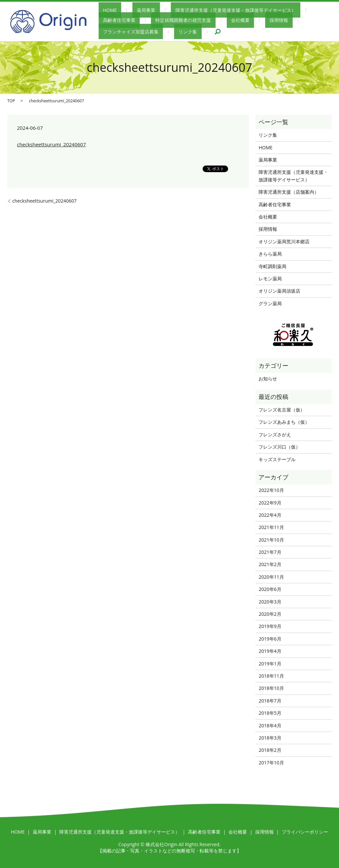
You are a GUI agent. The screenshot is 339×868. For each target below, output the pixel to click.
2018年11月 (271, 676)
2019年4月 (270, 651)
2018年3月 (270, 738)
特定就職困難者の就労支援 (126, 20)
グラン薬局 (270, 303)
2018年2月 (270, 750)
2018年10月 (271, 688)
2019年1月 (270, 664)
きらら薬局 (270, 254)
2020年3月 (270, 602)
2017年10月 (271, 763)
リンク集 (301, 20)
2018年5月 (270, 713)
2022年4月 (270, 515)
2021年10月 (271, 540)
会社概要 (174, 20)
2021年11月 (271, 527)
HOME (106, 10)
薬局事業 (133, 10)
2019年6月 (270, 639)
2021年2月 (270, 564)
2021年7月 (270, 552)
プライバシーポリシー (305, 832)
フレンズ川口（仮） (279, 447)
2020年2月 (270, 614)
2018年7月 (270, 701)
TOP (11, 101)
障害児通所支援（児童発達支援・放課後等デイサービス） (213, 10)
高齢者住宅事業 (301, 10)
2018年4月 (270, 725)
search (104, 31)
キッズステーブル (277, 459)
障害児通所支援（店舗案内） (289, 192)
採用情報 (204, 20)
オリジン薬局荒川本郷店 (284, 241)
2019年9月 (270, 626)
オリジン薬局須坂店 (279, 291)
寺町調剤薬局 (272, 266)
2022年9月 (270, 503)
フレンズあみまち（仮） (284, 422)
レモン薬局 (270, 279)
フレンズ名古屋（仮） (282, 410)
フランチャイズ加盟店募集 (252, 20)
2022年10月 (271, 490)
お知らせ (268, 379)
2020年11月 (271, 577)
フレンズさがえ (275, 434)
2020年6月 (270, 589)
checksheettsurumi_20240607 (51, 144)
